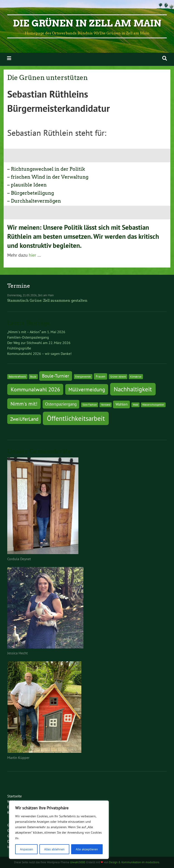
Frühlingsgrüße (19, 348)
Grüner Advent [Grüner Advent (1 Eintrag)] (118, 377)
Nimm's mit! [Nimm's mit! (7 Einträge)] (24, 404)
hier (33, 255)
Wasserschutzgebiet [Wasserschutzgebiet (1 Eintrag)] (153, 405)
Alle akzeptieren (87, 849)
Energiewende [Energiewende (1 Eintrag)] (83, 377)
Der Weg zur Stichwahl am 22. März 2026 (39, 343)
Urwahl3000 (78, 862)
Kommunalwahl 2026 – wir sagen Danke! (39, 354)
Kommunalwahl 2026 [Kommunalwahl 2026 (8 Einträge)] (35, 389)
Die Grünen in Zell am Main (87, 23)
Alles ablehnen (54, 849)
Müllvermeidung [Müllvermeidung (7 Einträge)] (87, 389)
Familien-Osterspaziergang (28, 337)
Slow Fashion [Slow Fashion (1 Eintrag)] (90, 405)
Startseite (14, 796)
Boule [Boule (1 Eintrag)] (33, 377)
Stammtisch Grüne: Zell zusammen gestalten (47, 300)
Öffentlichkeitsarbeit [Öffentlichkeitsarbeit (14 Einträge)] (76, 418)
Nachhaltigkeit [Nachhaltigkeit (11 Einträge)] (133, 389)
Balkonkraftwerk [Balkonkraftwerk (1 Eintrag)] (17, 377)
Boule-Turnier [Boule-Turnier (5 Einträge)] (56, 376)
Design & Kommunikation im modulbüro (134, 862)
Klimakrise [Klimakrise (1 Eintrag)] (136, 377)
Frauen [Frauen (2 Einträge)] (101, 376)
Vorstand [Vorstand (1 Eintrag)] (106, 405)
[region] (59, 830)
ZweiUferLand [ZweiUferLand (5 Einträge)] (24, 419)
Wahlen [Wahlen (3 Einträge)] (122, 404)
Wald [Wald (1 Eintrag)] (136, 405)
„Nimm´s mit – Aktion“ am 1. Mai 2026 (36, 332)
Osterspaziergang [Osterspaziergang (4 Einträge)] (61, 404)
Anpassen (27, 849)
